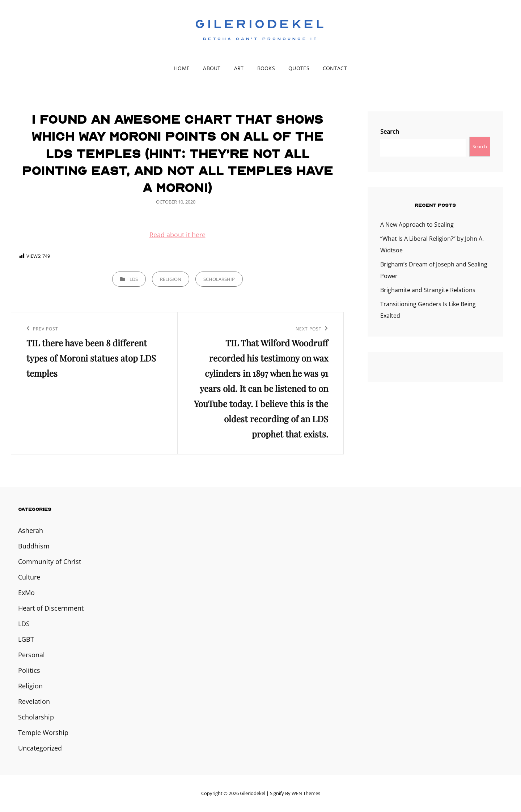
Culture (29, 577)
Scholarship (219, 279)
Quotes (299, 68)
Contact (335, 68)
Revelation (34, 701)
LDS (134, 279)
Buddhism (34, 546)
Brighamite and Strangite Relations (428, 290)
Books (266, 68)
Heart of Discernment (51, 608)
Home (182, 68)
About (212, 68)
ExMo (26, 593)
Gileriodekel (260, 24)
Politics (29, 670)
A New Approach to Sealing (417, 225)
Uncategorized (40, 748)
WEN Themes (306, 793)
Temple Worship (43, 732)
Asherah (31, 530)
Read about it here (177, 235)
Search (390, 132)
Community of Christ (50, 561)
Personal (31, 655)
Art (239, 68)
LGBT (26, 639)
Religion (171, 279)
